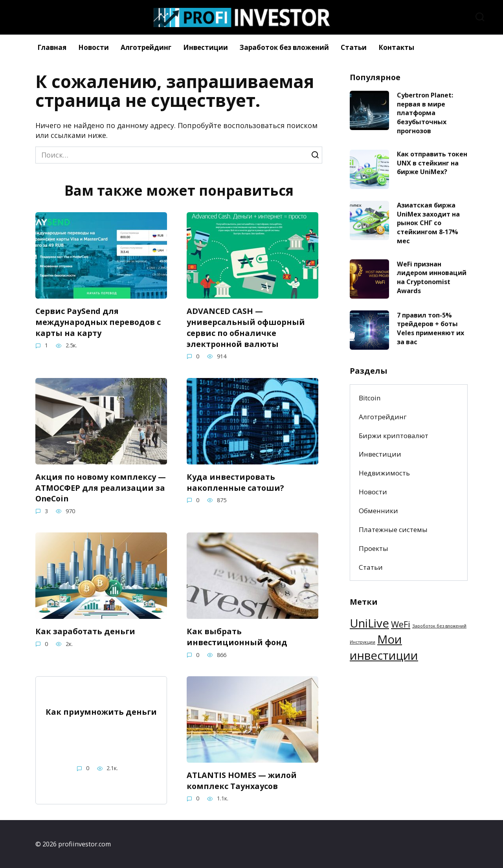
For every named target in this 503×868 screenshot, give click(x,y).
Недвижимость (384, 473)
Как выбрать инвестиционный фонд (237, 637)
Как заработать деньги (85, 631)
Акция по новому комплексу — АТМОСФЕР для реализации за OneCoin (101, 487)
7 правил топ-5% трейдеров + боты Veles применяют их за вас (430, 328)
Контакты (396, 47)
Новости (94, 47)
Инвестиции (206, 47)
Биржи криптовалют (394, 436)
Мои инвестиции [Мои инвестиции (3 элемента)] (384, 647)
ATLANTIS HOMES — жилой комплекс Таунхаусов (242, 781)
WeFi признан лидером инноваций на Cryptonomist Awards (432, 277)
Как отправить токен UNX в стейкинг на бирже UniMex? (432, 163)
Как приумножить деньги (101, 712)
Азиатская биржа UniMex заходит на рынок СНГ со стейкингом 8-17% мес (428, 223)
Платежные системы (393, 529)
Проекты (374, 548)
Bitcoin (370, 398)
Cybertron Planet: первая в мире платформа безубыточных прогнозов (425, 113)
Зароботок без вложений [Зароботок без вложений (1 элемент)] (439, 626)
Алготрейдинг (146, 47)
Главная (52, 47)
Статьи (354, 47)
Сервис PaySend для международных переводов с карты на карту (98, 322)
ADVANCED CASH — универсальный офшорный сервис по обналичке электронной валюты (246, 327)
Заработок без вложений (284, 47)
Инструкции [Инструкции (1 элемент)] (363, 642)
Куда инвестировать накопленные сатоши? (235, 482)
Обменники (378, 511)
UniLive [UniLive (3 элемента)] (369, 623)
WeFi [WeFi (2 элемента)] (401, 624)
